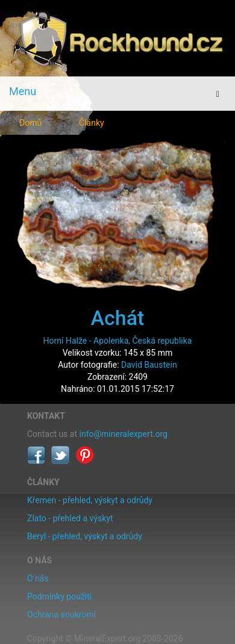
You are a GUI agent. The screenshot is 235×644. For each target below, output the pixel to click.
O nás (38, 578)
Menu (23, 91)
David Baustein (149, 365)
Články (92, 123)
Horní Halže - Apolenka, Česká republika (118, 341)
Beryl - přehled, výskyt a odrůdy (85, 536)
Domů (30, 123)
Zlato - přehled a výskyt (70, 518)
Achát (118, 318)
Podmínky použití (59, 596)
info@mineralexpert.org (124, 434)
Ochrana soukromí (61, 615)
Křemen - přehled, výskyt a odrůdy (90, 500)
